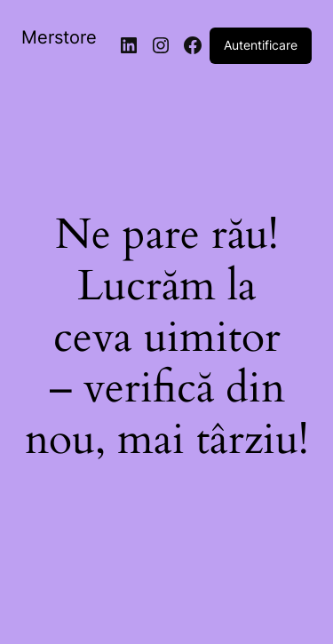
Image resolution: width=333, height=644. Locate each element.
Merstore (59, 37)
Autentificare (261, 45)
